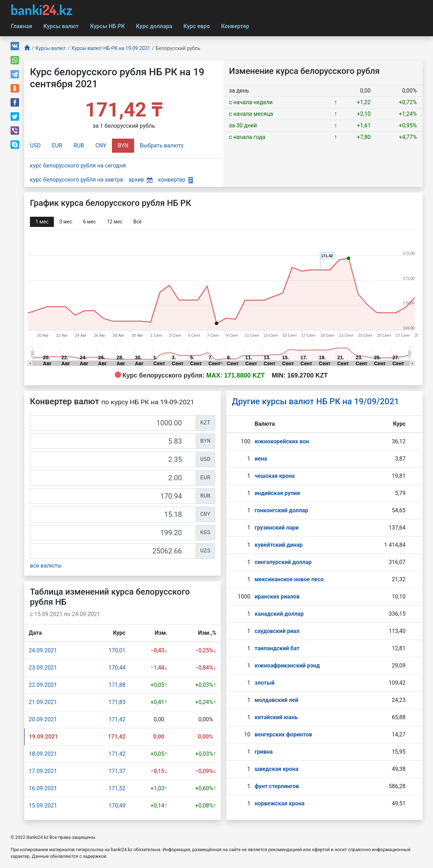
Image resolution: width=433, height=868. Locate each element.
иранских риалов (277, 597)
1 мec (42, 222)
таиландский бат (277, 648)
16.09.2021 (43, 788)
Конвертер (235, 26)
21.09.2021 (43, 702)
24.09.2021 (43, 650)
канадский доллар (279, 614)
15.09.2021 (43, 806)
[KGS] (113, 533)
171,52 (117, 788)
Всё (137, 222)
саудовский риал (277, 631)
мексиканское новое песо (289, 579)
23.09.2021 (43, 668)
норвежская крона (280, 803)
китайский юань (276, 717)
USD (35, 145)
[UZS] (113, 551)
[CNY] (113, 514)
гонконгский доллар (281, 510)
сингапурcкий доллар (283, 562)
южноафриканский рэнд (287, 666)
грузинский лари (277, 528)
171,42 (117, 719)
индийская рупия (277, 493)
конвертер (175, 180)
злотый (265, 683)
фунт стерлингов (277, 786)
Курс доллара (154, 26)
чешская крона (275, 476)
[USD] (113, 460)
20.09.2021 (43, 719)
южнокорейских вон (282, 441)
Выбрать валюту (162, 145)
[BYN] (113, 441)
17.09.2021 (43, 771)
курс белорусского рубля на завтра (76, 180)
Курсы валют (61, 26)
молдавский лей (276, 700)
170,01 (117, 650)
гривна (263, 752)
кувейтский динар (279, 545)
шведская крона (276, 769)
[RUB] (113, 496)
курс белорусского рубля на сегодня (78, 166)
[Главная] (27, 48)
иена (261, 459)
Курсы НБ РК (108, 26)
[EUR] (113, 478)
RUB (79, 145)
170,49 (117, 806)
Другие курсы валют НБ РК (316, 401)
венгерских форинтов (283, 734)
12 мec (114, 222)
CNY (101, 145)
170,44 (117, 668)
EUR (57, 145)
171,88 (117, 685)
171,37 (117, 771)
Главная (21, 26)
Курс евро (197, 26)
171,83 (117, 702)
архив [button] (140, 180)
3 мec (65, 222)
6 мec (89, 222)
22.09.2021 (43, 685)
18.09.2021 (43, 754)
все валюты (46, 566)
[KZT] (113, 423)
